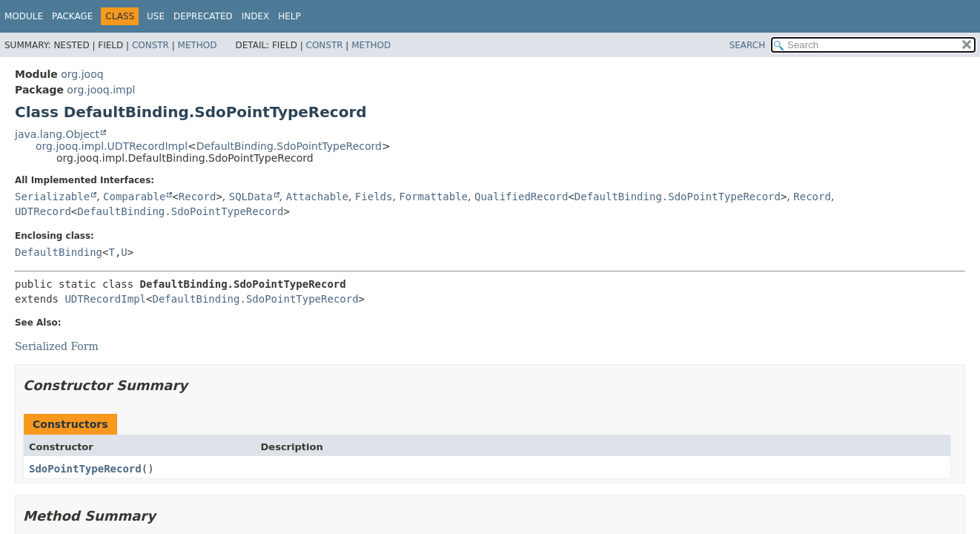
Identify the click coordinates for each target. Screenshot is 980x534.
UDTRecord (43, 211)
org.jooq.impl (101, 90)
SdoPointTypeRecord (85, 469)
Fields (374, 197)
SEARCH (748, 45)
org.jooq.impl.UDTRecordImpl (112, 146)
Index (256, 16)
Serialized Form (57, 346)
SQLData (251, 197)
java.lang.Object (57, 134)
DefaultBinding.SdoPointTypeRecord (289, 146)
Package (72, 16)
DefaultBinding (59, 252)
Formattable (433, 197)
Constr (150, 45)
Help (289, 16)
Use (156, 16)
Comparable (134, 197)
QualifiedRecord (521, 197)
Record (198, 197)
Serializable (52, 197)
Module (24, 16)
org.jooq (82, 74)
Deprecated (203, 16)
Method (198, 45)
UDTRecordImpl (105, 299)
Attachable (317, 197)
